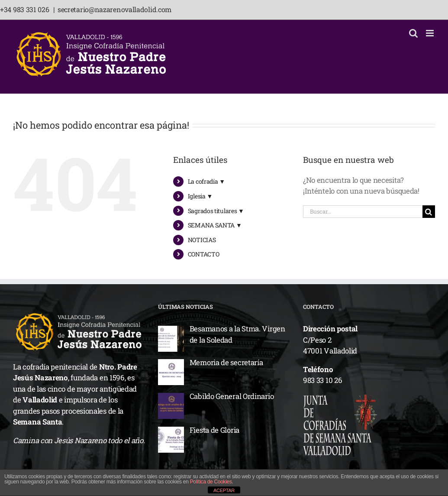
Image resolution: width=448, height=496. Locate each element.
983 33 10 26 (322, 380)
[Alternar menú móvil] (430, 33)
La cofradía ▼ (206, 181)
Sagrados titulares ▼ (216, 211)
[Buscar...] (363, 212)
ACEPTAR (224, 490)
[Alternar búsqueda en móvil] (413, 33)
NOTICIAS (202, 240)
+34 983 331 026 (25, 9)
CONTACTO (204, 254)
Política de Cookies (211, 482)
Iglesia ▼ (200, 196)
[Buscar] (429, 212)
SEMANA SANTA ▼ (215, 225)
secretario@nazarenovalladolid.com (114, 9)
